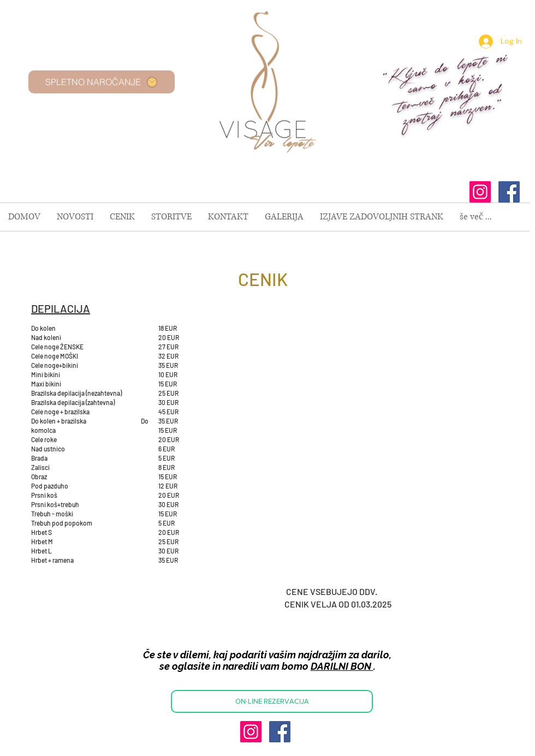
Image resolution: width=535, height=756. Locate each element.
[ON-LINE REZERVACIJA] (272, 701)
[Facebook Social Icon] (509, 192)
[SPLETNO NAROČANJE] (102, 82)
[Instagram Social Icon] (480, 192)
